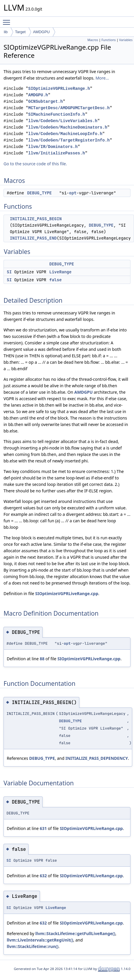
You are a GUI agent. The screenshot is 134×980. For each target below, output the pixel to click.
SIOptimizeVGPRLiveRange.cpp (67, 593)
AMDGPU (41, 32)
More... (102, 78)
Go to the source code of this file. (35, 164)
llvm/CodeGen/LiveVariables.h (63, 121)
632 (43, 876)
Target (20, 32)
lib (6, 32)
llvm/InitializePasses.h (57, 153)
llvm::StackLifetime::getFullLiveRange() (75, 933)
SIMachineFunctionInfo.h (57, 114)
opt (73, 193)
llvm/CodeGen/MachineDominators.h (68, 127)
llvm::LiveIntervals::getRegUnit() (40, 940)
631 (43, 828)
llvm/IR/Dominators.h (53, 147)
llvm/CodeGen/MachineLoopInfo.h (65, 134)
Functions (109, 40)
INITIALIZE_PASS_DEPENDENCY (97, 758)
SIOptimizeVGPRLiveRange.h (59, 89)
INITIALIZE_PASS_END (33, 238)
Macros (93, 40)
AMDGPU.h (38, 95)
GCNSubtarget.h (46, 101)
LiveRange (61, 272)
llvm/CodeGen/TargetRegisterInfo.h (69, 140)
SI (9, 272)
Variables (126, 40)
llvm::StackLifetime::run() (33, 946)
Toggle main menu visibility (8, 20)
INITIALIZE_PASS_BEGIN (36, 219)
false (56, 280)
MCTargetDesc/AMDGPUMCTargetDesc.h (69, 108)
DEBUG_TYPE (39, 193)
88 (42, 659)
